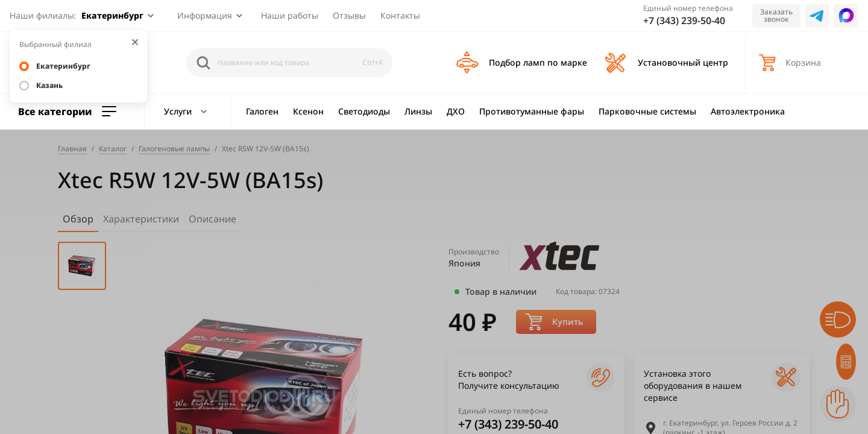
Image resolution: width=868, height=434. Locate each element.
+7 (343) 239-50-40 (684, 20)
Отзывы (349, 15)
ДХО (456, 111)
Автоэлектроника (748, 111)
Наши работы (290, 15)
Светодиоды (364, 111)
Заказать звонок (776, 15)
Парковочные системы (647, 111)
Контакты (400, 15)
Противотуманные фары (532, 111)
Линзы (418, 111)
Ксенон (308, 111)
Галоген (262, 111)
